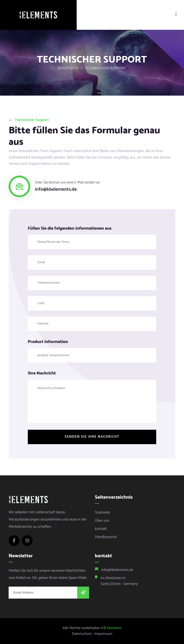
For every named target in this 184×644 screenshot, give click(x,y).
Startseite (68, 68)
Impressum (103, 634)
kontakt (101, 529)
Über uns (102, 521)
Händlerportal (106, 537)
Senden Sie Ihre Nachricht (92, 437)
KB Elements (111, 628)
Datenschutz (82, 634)
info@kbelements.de (56, 190)
